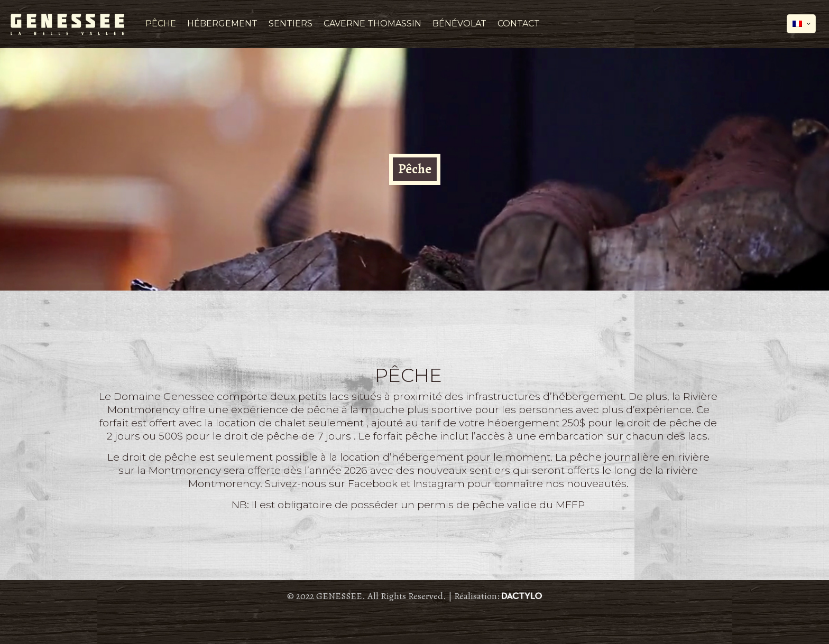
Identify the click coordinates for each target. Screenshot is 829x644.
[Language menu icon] (801, 24)
